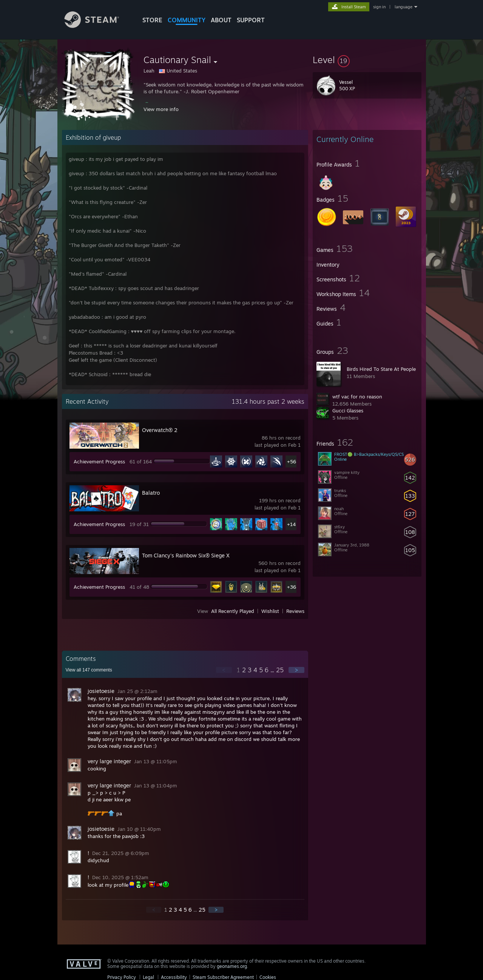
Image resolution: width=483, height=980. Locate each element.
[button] (367, 60)
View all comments (89, 670)
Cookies (268, 977)
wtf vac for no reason (357, 397)
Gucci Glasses (348, 411)
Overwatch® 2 (160, 430)
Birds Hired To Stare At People (381, 369)
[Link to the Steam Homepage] (97, 26)
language (404, 7)
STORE (152, 20)
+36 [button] (292, 587)
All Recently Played (233, 611)
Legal (148, 977)
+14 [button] (291, 524)
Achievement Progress (99, 461)
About (221, 20)
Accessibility (174, 977)
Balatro (151, 493)
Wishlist (270, 611)
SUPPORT (251, 20)
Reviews (295, 611)
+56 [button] (292, 461)
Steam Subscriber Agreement (223, 977)
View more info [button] (161, 109)
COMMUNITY (187, 20)
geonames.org (232, 966)
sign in (379, 7)
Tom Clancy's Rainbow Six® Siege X (186, 555)
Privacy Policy (122, 977)
